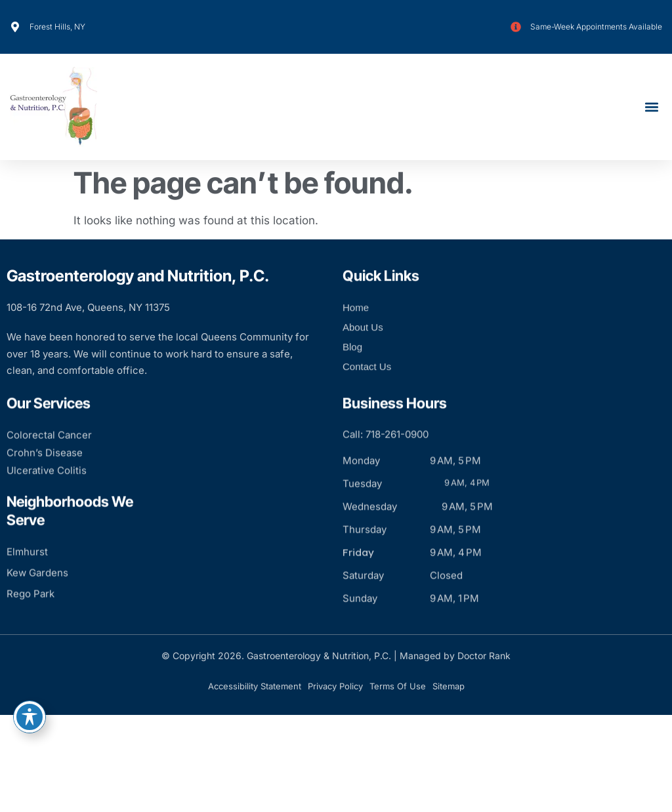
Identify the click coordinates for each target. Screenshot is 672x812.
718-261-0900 (397, 467)
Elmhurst (27, 585)
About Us (363, 345)
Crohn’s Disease (45, 486)
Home (356, 326)
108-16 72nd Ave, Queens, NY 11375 (88, 307)
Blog (352, 365)
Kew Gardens (37, 606)
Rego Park (31, 627)
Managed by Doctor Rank (455, 656)
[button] (651, 107)
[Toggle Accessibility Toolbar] (30, 717)
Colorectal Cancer (49, 468)
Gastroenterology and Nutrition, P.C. (138, 276)
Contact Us (367, 385)
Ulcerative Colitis (47, 503)
